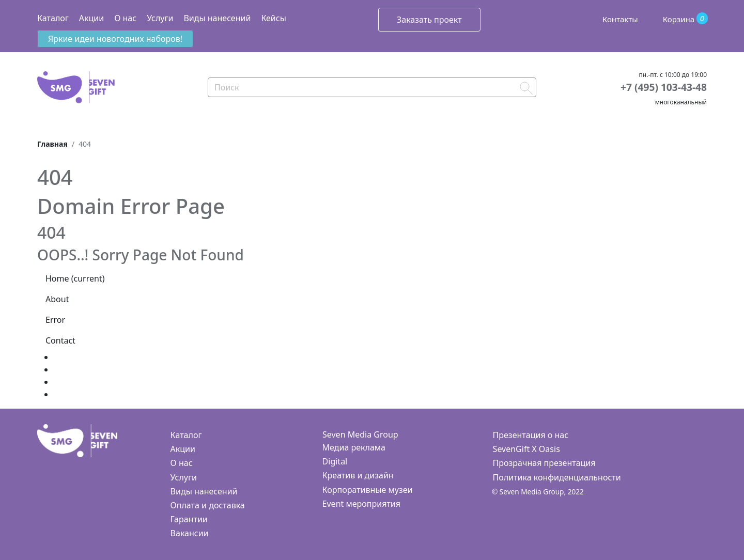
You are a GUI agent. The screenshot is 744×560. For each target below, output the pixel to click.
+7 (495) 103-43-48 (664, 87)
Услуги (160, 18)
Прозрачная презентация (544, 463)
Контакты (620, 19)
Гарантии (189, 519)
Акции (91, 18)
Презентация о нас (531, 435)
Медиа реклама (354, 447)
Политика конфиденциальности (557, 477)
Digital (335, 461)
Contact (60, 340)
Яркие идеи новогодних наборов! (115, 39)
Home (75, 278)
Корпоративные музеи (368, 490)
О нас (125, 18)
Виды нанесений (217, 18)
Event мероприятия (361, 504)
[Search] (372, 87)
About (57, 299)
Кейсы (273, 18)
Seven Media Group (360, 434)
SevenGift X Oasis (526, 449)
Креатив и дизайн (358, 475)
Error (55, 320)
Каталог (53, 18)
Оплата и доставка (208, 505)
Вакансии (190, 533)
